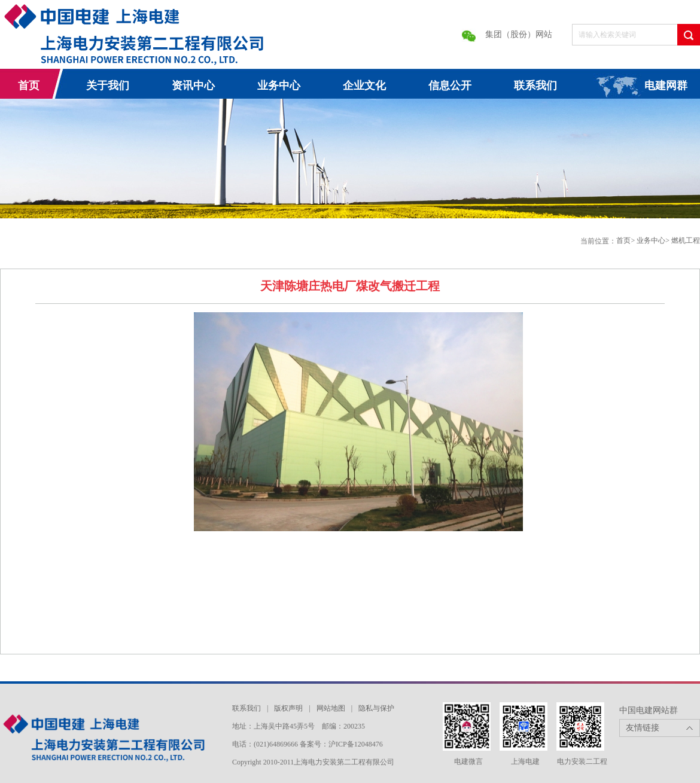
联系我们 (535, 86)
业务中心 (279, 86)
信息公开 (450, 86)
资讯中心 (193, 86)
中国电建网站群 (649, 710)
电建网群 (666, 86)
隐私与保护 (376, 708)
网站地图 (331, 708)
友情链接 (643, 728)
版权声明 (288, 708)
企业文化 (364, 86)
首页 (29, 86)
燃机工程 (686, 240)
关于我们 (108, 86)
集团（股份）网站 (519, 34)
